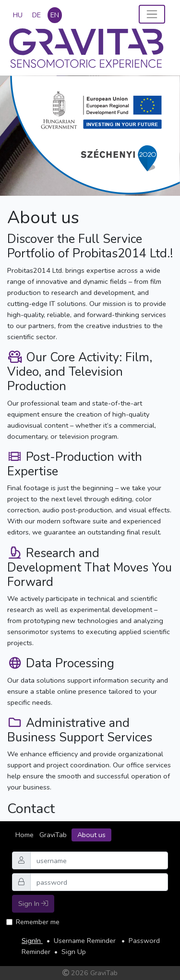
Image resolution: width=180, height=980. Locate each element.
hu (18, 15)
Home (24, 835)
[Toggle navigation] (152, 14)
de (36, 15)
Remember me (38, 922)
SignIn (32, 941)
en (55, 15)
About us (91, 835)
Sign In (33, 904)
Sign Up (74, 952)
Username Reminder (86, 941)
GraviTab (53, 835)
